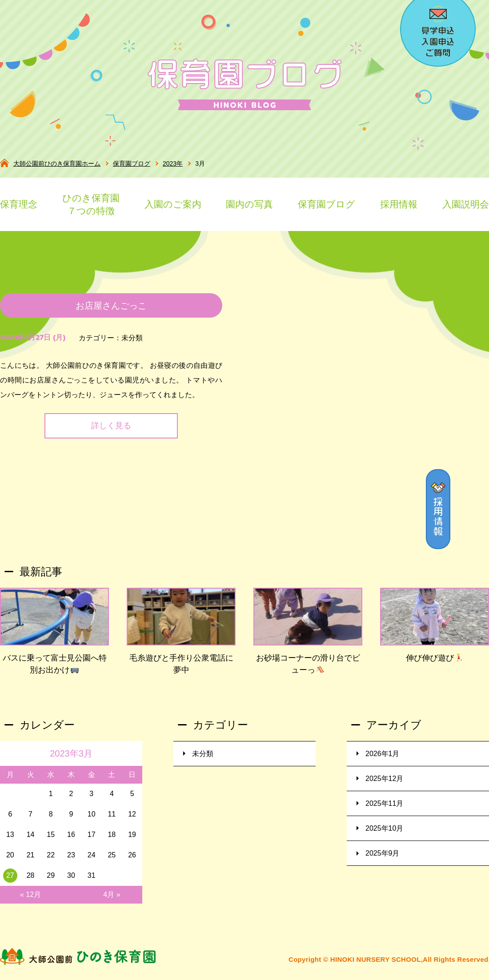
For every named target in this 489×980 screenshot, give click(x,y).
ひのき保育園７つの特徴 (91, 205)
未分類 (132, 342)
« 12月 (30, 898)
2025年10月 (384, 832)
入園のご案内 (173, 204)
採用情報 (399, 204)
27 (10, 880)
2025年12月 (384, 783)
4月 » (112, 898)
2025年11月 (384, 807)
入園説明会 (466, 204)
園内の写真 (249, 204)
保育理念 (19, 204)
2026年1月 (383, 758)
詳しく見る (111, 430)
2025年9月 (383, 857)
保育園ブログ (327, 204)
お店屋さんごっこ (111, 310)
